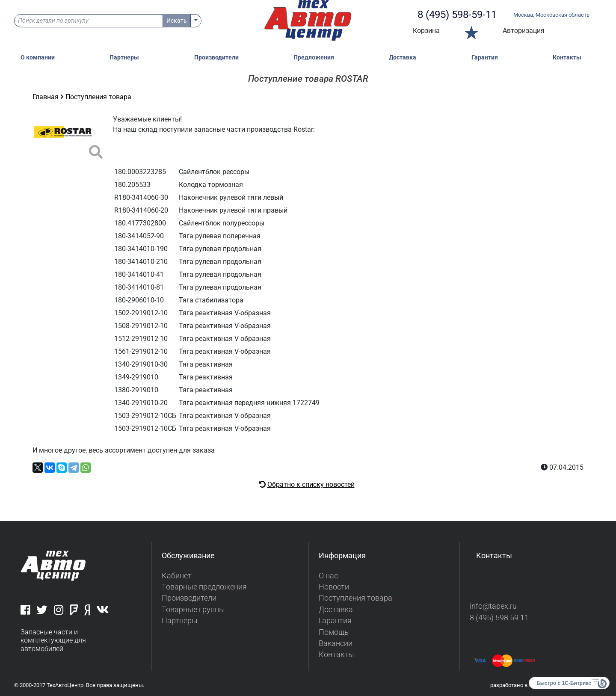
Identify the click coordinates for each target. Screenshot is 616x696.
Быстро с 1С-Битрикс (564, 683)
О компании (38, 58)
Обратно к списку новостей (311, 484)
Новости (334, 587)
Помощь (334, 632)
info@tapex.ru (493, 606)
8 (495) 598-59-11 (457, 15)
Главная (46, 97)
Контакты (567, 58)
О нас (328, 576)
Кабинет (177, 576)
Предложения (314, 58)
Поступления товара (98, 97)
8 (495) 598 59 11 (499, 618)
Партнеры (124, 58)
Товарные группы (193, 610)
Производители (216, 58)
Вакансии (336, 643)
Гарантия (485, 58)
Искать (177, 21)
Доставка (403, 58)
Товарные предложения (204, 587)
